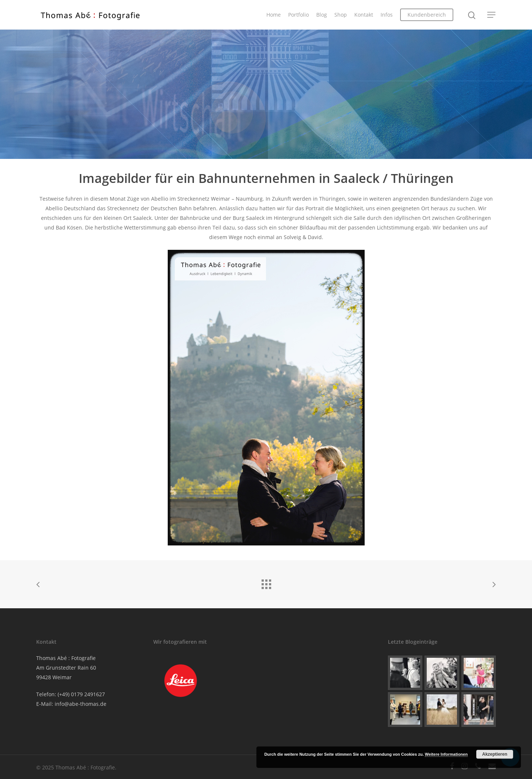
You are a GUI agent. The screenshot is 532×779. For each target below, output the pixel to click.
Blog (322, 15)
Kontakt (364, 15)
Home (274, 15)
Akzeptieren (495, 754)
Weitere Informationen (446, 754)
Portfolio (299, 15)
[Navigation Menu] (492, 15)
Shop (341, 15)
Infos (387, 15)
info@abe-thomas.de (81, 704)
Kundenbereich (427, 15)
